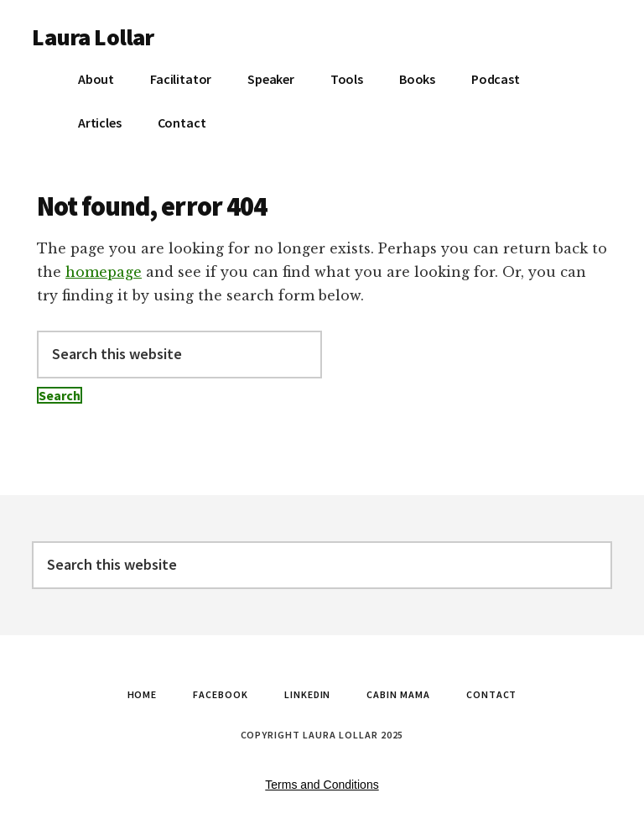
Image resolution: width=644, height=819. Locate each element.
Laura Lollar (93, 37)
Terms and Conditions (322, 785)
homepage (104, 272)
